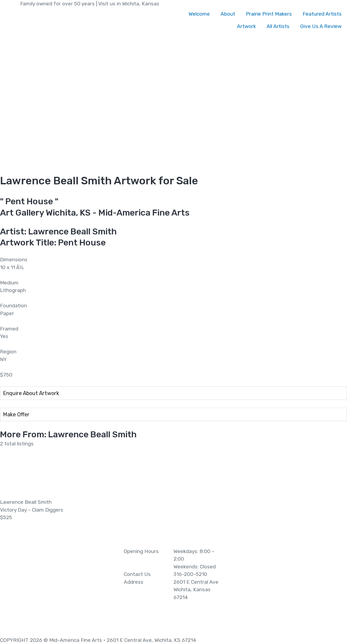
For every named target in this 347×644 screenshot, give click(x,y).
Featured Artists (322, 14)
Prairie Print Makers (269, 14)
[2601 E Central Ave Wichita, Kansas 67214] (289, 588)
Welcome (199, 14)
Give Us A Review (321, 26)
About (228, 14)
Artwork (246, 26)
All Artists (278, 26)
